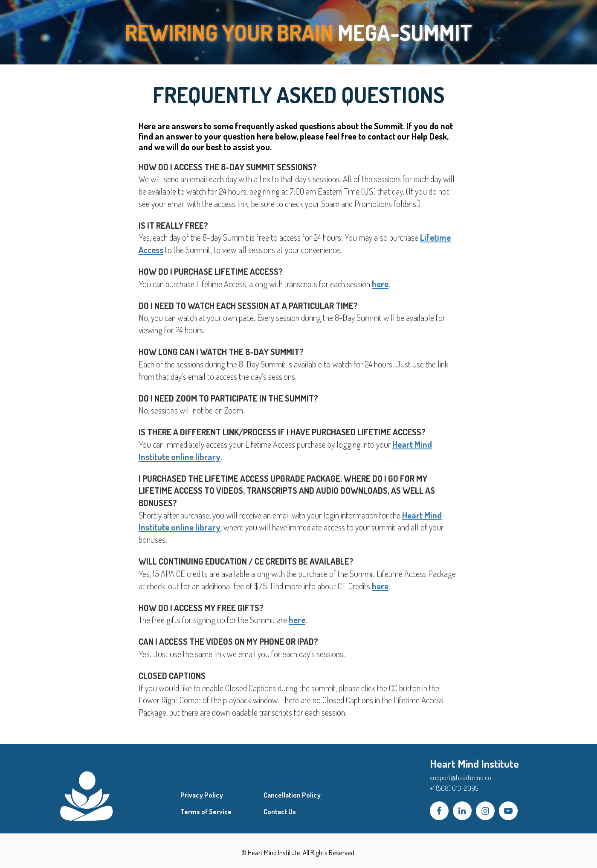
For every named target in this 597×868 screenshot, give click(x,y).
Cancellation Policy (292, 795)
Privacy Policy (202, 795)
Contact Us (280, 812)
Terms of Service (206, 812)
